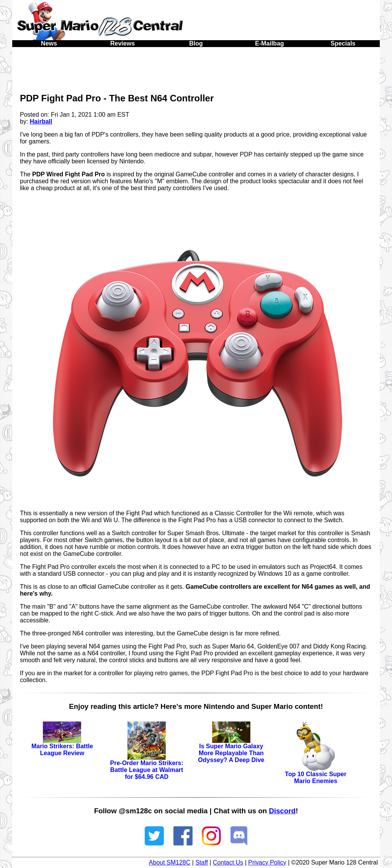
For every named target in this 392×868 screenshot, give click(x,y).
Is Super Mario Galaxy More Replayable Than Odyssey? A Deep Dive (231, 746)
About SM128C (170, 862)
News (49, 43)
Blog (196, 43)
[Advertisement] (196, 68)
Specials (343, 43)
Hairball (41, 121)
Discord (282, 811)
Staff (202, 862)
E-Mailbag (269, 43)
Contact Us (228, 862)
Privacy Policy (267, 862)
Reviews (122, 43)
